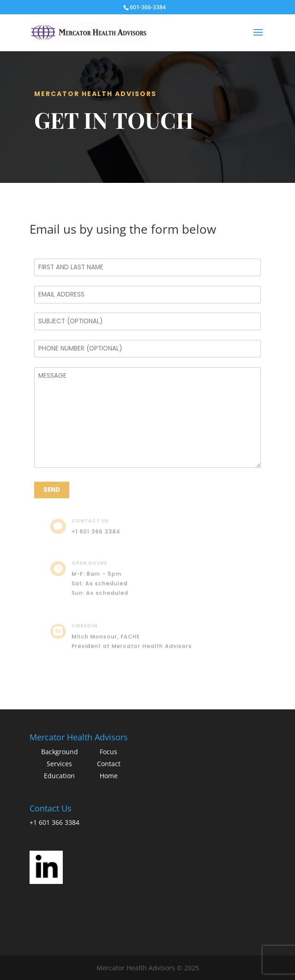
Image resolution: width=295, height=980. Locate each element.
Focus (108, 752)
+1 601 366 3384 (100, 531)
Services (59, 764)
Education (59, 776)
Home (109, 776)
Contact (109, 764)
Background (60, 752)
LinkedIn (89, 626)
